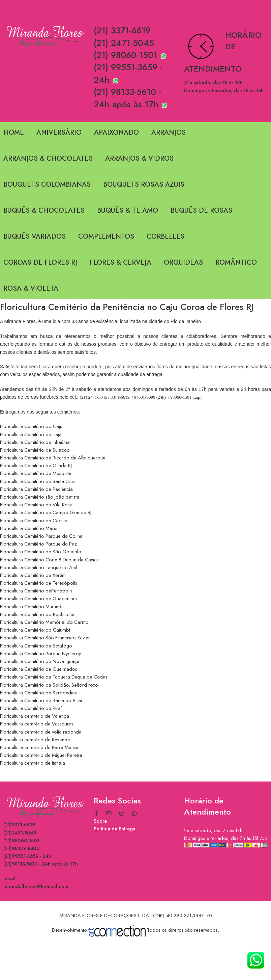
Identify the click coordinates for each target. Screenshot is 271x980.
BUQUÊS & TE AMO (128, 210)
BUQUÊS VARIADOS (35, 236)
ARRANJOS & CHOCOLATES (48, 158)
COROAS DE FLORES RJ (40, 262)
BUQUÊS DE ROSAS (201, 210)
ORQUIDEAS (183, 262)
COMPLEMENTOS (106, 236)
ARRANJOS (169, 133)
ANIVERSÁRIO (59, 133)
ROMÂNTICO (236, 262)
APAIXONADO (116, 133)
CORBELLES (165, 236)
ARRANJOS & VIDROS (139, 158)
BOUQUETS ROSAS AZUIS (144, 184)
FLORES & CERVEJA (121, 262)
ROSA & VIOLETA (31, 288)
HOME (14, 133)
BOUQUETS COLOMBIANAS (47, 184)
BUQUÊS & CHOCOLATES (44, 210)
